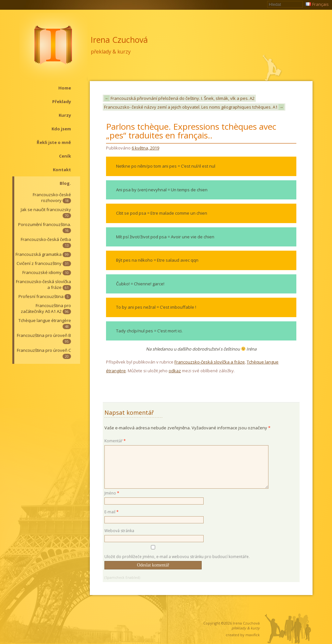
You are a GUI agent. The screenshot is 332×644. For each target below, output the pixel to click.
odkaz (175, 371)
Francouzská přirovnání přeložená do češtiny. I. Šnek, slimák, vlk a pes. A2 (179, 98)
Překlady (62, 101)
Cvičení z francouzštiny (44, 263)
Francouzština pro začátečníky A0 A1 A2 (46, 308)
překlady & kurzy (111, 52)
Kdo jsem (61, 129)
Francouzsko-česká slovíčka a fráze (43, 284)
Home (65, 88)
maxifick (253, 635)
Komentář (115, 441)
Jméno (112, 493)
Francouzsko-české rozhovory (52, 197)
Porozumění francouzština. (45, 227)
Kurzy (65, 115)
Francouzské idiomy (47, 272)
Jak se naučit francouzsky (46, 212)
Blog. (65, 183)
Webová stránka (119, 531)
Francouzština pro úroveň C (44, 353)
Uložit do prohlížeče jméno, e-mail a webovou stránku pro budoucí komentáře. (177, 557)
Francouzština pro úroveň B (44, 338)
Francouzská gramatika (43, 254)
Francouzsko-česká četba (46, 242)
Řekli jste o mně (54, 142)
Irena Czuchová (119, 40)
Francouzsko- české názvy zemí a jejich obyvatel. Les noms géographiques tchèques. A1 (194, 107)
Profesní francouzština (45, 296)
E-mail (112, 512)
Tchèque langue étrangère (45, 323)
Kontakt (62, 170)
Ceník (65, 156)
